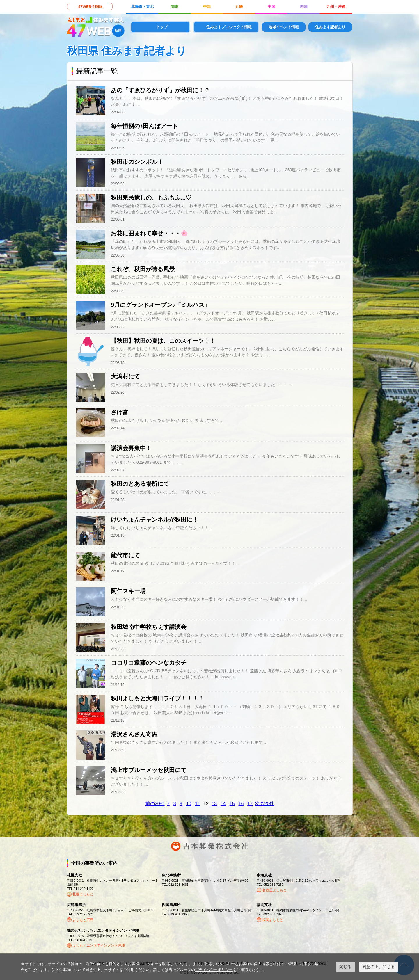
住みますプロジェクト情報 (229, 27)
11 (198, 804)
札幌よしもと (83, 894)
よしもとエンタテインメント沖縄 (99, 945)
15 (232, 804)
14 (223, 804)
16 (241, 804)
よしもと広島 (83, 920)
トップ (162, 27)
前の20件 (155, 804)
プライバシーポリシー (214, 970)
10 (189, 804)
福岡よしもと (273, 920)
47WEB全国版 (90, 7)
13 (214, 804)
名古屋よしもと (274, 890)
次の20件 (264, 804)
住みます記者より (330, 27)
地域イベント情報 (284, 27)
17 (250, 804)
